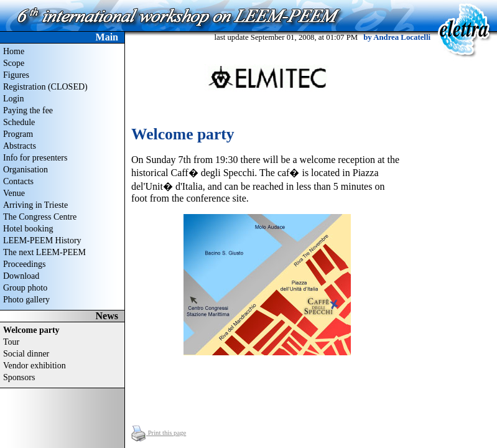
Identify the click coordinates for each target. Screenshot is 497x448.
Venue (14, 193)
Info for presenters (35, 158)
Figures (16, 75)
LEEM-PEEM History (42, 240)
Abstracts (20, 146)
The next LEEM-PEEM (44, 252)
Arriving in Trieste (35, 205)
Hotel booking (28, 229)
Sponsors (19, 377)
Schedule (19, 122)
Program (18, 134)
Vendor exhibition (35, 366)
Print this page (159, 433)
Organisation (26, 170)
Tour (11, 342)
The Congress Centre (40, 217)
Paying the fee (28, 110)
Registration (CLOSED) (45, 87)
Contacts (18, 181)
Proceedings (24, 264)
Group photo (25, 288)
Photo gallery (26, 300)
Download (21, 276)
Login (13, 99)
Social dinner (26, 354)
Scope (14, 63)
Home (14, 51)
